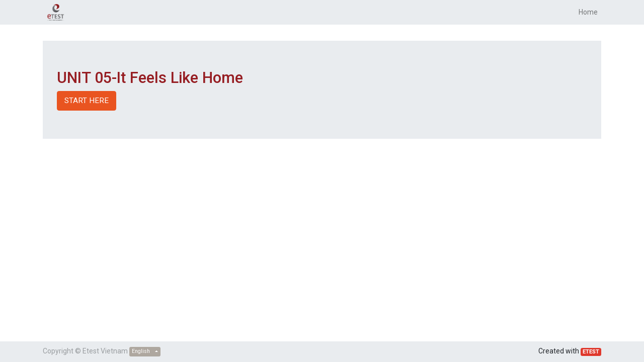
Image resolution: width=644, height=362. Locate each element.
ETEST (591, 352)
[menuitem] (588, 12)
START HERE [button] (87, 101)
